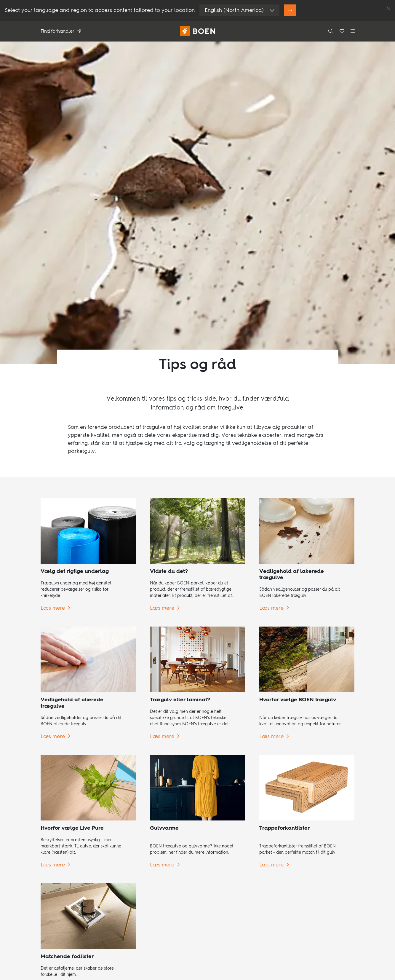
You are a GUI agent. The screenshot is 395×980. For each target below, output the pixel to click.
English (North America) (234, 10)
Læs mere (53, 608)
